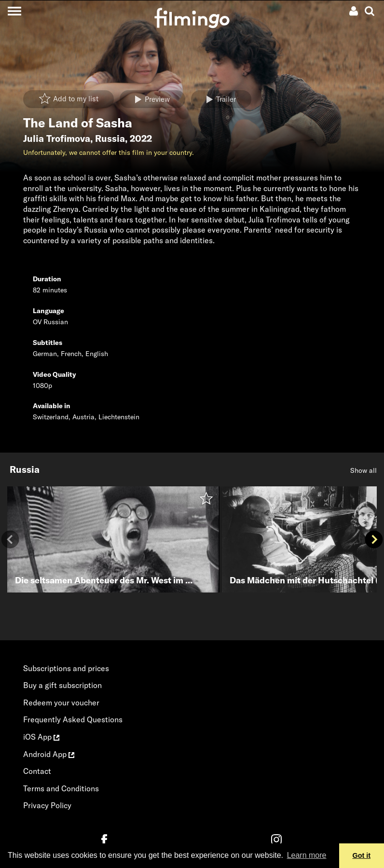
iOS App (41, 737)
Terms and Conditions (61, 788)
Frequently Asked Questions (73, 719)
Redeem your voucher (61, 703)
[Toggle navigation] (14, 11)
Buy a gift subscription (62, 685)
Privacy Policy (47, 805)
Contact (37, 771)
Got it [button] (362, 855)
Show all (363, 470)
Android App (49, 754)
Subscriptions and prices (66, 668)
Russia (110, 138)
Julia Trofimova (57, 138)
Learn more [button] (307, 855)
